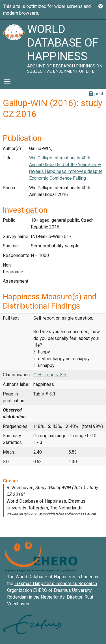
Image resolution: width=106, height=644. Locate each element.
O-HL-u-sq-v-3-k (50, 375)
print (96, 94)
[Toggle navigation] (7, 82)
